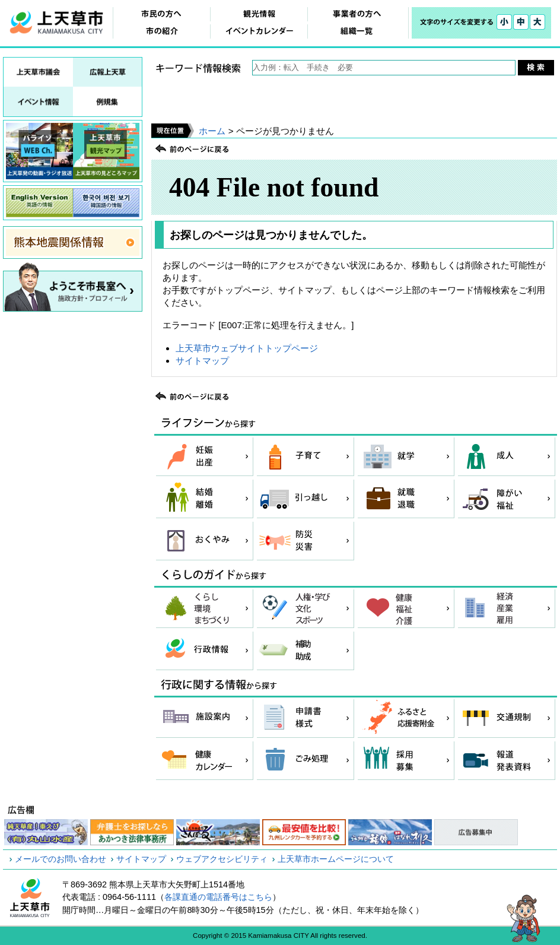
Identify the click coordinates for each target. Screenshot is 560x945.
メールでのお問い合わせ (61, 859)
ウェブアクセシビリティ (222, 859)
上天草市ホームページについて (336, 859)
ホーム (212, 131)
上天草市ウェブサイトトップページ (247, 348)
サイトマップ (202, 361)
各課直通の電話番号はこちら (218, 897)
